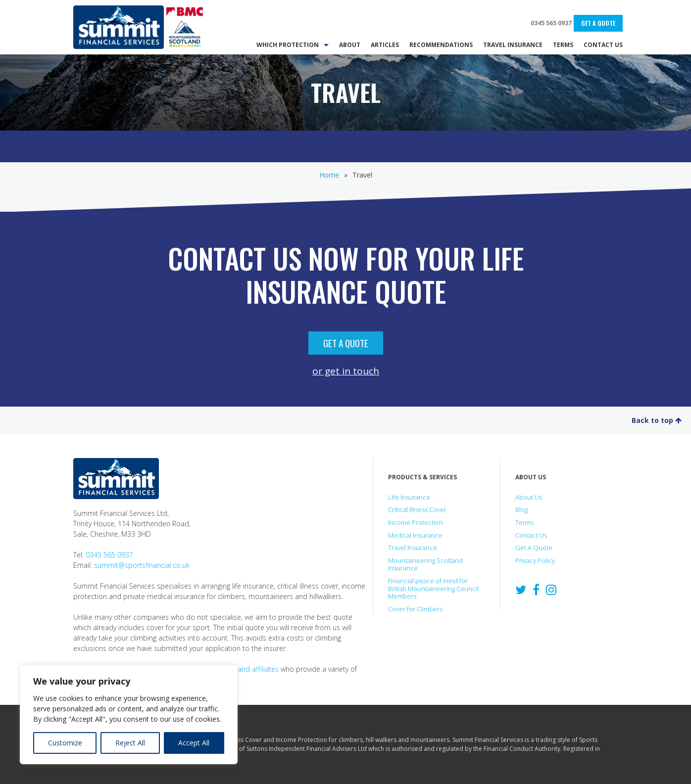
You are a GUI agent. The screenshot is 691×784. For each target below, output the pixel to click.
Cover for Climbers (415, 609)
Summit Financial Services (119, 27)
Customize (65, 743)
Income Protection (416, 522)
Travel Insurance (413, 548)
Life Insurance (409, 497)
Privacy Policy (535, 560)
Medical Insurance (415, 535)
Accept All (194, 743)
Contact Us (531, 535)
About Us (529, 497)
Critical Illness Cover (417, 509)
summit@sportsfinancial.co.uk (142, 565)
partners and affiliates (244, 669)
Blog (521, 509)
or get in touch (346, 371)
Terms (524, 522)
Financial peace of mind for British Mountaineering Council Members (433, 588)
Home (329, 175)
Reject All (130, 743)
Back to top (657, 420)
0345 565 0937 (551, 23)
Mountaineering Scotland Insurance (425, 564)
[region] (129, 715)
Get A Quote (598, 23)
